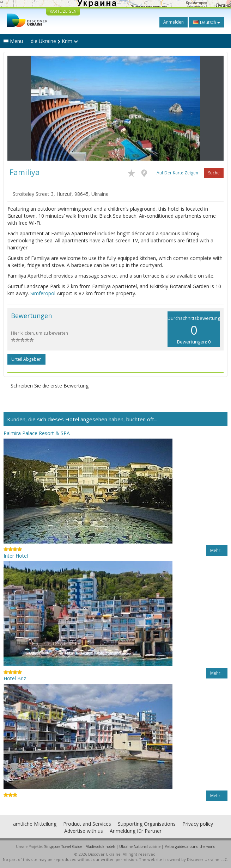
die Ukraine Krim (54, 41)
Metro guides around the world (190, 847)
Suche (214, 173)
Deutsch (206, 22)
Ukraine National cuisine (140, 847)
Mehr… (217, 550)
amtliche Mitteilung (35, 824)
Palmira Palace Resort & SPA (37, 433)
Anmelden (174, 22)
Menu (13, 41)
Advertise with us (84, 831)
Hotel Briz (15, 678)
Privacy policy (198, 824)
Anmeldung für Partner (136, 831)
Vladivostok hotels (101, 847)
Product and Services (87, 824)
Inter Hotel (16, 556)
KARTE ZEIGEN (63, 11)
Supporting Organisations (147, 824)
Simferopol (43, 293)
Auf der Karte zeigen (177, 173)
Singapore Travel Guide (63, 847)
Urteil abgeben (26, 359)
